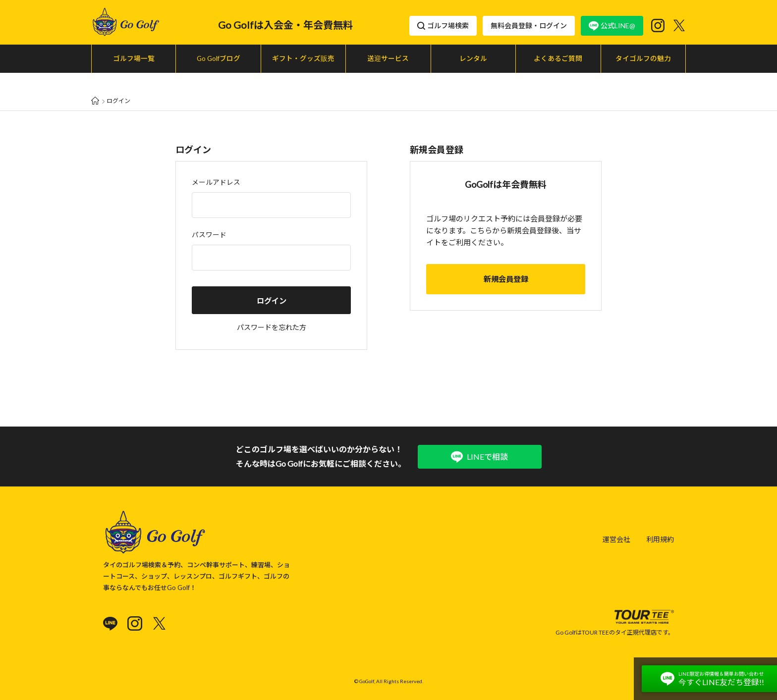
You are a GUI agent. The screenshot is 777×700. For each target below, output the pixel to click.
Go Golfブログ (218, 59)
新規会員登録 (506, 261)
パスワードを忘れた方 (272, 309)
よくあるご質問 (558, 59)
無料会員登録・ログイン (529, 26)
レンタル (473, 59)
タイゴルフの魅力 (643, 59)
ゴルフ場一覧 (134, 59)
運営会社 (616, 529)
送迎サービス (388, 59)
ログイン (272, 282)
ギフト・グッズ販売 (303, 59)
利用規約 (660, 529)
